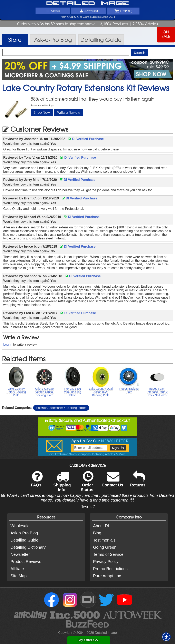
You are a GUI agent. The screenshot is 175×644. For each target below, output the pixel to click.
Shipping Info (62, 484)
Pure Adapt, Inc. (108, 576)
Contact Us (113, 482)
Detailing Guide (24, 540)
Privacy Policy (106, 562)
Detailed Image (87, 4)
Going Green (105, 547)
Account (88, 11)
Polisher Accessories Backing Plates (61, 408)
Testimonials (104, 540)
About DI (101, 526)
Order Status (87, 484)
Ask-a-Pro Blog (24, 533)
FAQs (37, 482)
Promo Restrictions (110, 569)
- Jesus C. (87, 507)
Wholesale (20, 526)
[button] (166, 637)
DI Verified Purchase (86, 139)
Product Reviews (26, 562)
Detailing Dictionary (28, 547)
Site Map (18, 576)
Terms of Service (108, 554)
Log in (8, 344)
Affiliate (17, 569)
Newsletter (20, 554)
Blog (97, 533)
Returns (138, 482)
